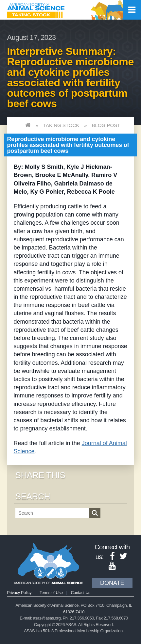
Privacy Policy (19, 593)
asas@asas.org (47, 618)
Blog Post (106, 125)
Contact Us (81, 593)
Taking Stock (61, 125)
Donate (112, 583)
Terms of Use (51, 593)
